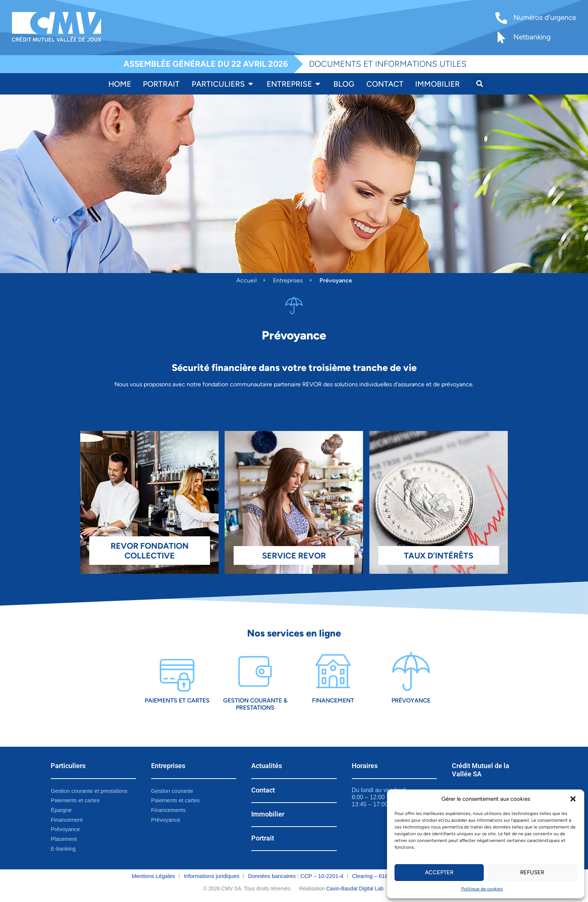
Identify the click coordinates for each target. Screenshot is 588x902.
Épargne (61, 810)
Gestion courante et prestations (89, 791)
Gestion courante (172, 791)
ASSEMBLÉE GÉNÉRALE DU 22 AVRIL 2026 (206, 64)
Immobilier (268, 815)
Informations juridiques (211, 876)
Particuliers (68, 766)
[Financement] (333, 672)
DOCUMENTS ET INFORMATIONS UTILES (388, 64)
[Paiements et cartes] (177, 672)
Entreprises (288, 280)
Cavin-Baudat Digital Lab (355, 889)
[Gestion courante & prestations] (255, 672)
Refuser (532, 872)
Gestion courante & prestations (255, 704)
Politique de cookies (482, 889)
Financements (169, 810)
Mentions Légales (153, 876)
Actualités (267, 766)
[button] (573, 799)
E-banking (63, 849)
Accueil (246, 280)
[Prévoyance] (411, 672)
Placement (64, 839)
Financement (333, 700)
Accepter (439, 872)
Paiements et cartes (177, 700)
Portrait (263, 839)
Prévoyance (411, 700)
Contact (263, 790)
